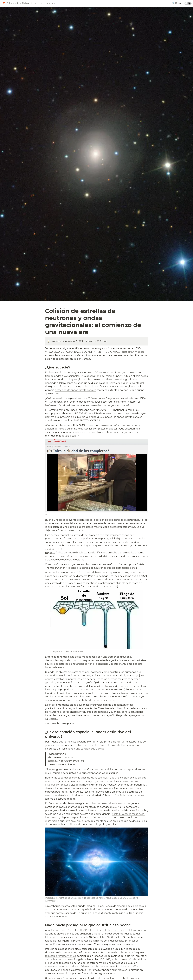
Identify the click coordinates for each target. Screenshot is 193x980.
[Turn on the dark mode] (188, 4)
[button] (11, 3)
